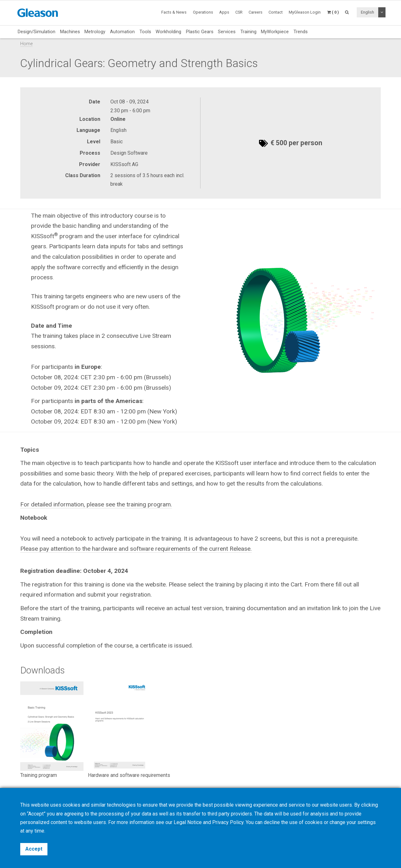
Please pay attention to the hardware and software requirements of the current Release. (136, 549)
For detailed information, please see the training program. (96, 504)
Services (227, 32)
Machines (70, 32)
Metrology (95, 32)
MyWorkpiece (275, 32)
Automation (122, 32)
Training (248, 32)
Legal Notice (188, 822)
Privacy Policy (228, 822)
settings (367, 822)
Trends (301, 32)
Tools (145, 32)
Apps (224, 12)
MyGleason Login (305, 12)
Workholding (168, 32)
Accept (34, 849)
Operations (203, 12)
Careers (256, 12)
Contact (276, 12)
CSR (239, 12)
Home (26, 44)
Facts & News (174, 12)
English (367, 12)
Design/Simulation (37, 32)
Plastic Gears (200, 32)
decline (272, 822)
